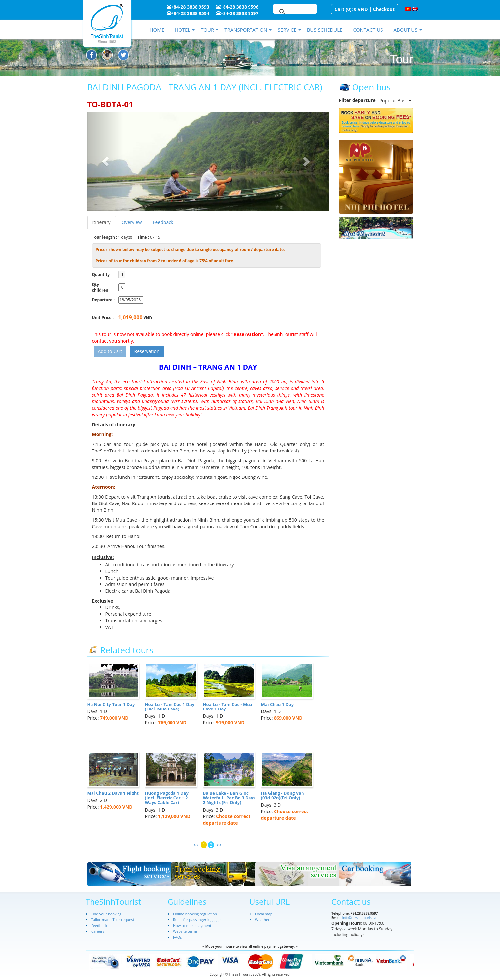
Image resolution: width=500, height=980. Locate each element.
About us (405, 30)
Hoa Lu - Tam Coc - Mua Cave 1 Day (228, 707)
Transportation (246, 30)
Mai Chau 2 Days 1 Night (113, 793)
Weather (262, 920)
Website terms (185, 931)
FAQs (177, 937)
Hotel (183, 30)
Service (287, 30)
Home (157, 30)
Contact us (368, 30)
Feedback (163, 222)
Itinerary (102, 222)
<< (196, 845)
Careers (98, 931)
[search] (287, 12)
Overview (132, 222)
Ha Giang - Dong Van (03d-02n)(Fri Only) (283, 795)
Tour (207, 30)
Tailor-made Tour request (113, 920)
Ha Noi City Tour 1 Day (111, 704)
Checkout (384, 9)
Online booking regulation (195, 914)
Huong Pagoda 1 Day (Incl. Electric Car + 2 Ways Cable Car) (167, 798)
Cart (340, 9)
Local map (264, 914)
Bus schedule (325, 30)
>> (219, 845)
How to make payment (192, 926)
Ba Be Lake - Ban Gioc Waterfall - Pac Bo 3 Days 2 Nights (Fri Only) (229, 798)
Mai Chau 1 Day (277, 704)
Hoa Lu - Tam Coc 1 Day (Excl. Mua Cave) (170, 707)
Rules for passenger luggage (197, 920)
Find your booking (106, 914)
